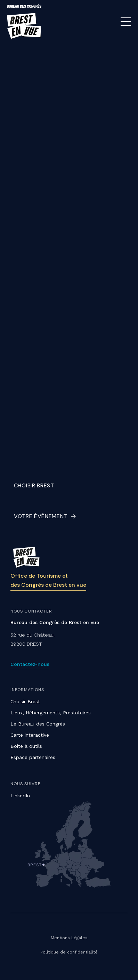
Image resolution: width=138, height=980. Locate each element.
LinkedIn (20, 796)
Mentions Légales (69, 938)
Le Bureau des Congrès (38, 724)
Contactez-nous (30, 664)
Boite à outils (26, 746)
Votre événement (41, 516)
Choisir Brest (34, 485)
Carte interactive (30, 735)
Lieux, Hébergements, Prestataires (51, 713)
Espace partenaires (33, 757)
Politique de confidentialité (69, 952)
